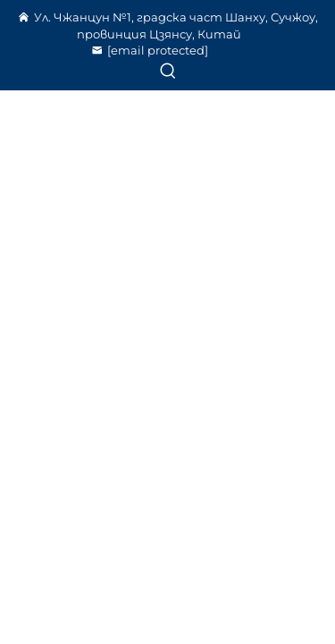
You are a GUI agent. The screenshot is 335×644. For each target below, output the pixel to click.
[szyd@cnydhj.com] (159, 51)
